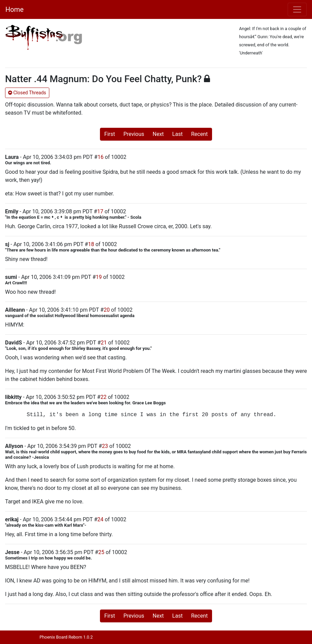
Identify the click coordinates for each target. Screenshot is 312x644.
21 (104, 343)
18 (91, 244)
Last (177, 134)
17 (100, 211)
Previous (134, 134)
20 (107, 310)
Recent (199, 134)
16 (101, 157)
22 (103, 397)
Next (158, 134)
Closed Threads (27, 93)
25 (101, 552)
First (110, 134)
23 (105, 446)
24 (100, 519)
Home (15, 9)
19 (99, 277)
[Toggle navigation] (297, 9)
